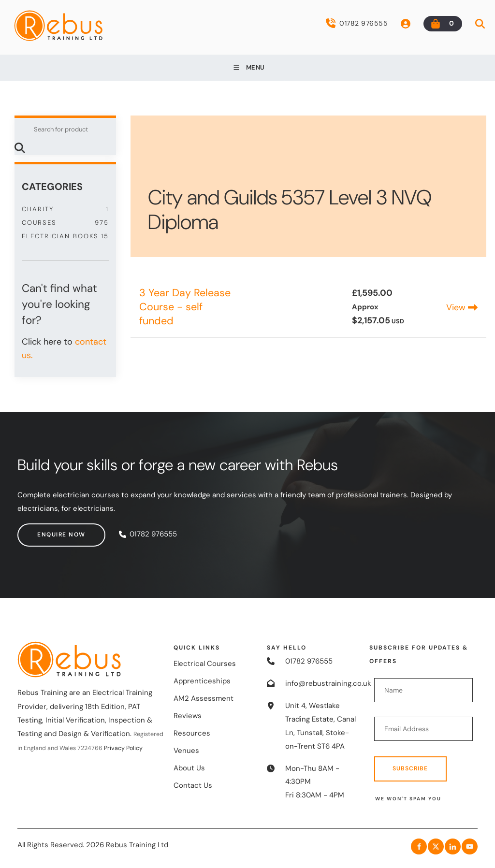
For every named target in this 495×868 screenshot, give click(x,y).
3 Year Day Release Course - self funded (185, 307)
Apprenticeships (202, 681)
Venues (186, 751)
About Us (189, 768)
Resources (192, 733)
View (462, 307)
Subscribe (410, 768)
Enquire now (42, 530)
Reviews (188, 716)
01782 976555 (357, 23)
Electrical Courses (205, 664)
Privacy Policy (123, 748)
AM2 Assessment (204, 698)
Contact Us (193, 785)
